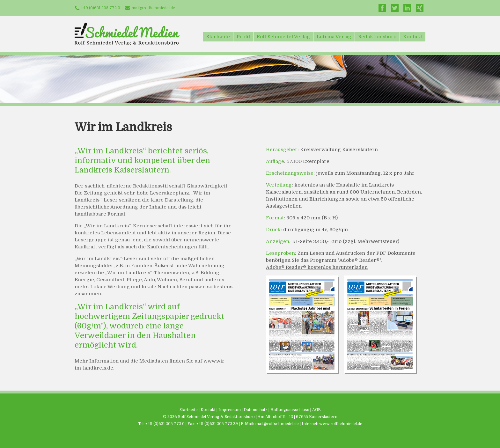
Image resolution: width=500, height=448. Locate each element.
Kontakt (413, 37)
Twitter (395, 8)
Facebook (382, 8)
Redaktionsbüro (377, 37)
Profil (243, 37)
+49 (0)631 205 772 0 (101, 8)
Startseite (218, 37)
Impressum (230, 410)
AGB (316, 410)
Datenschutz (256, 410)
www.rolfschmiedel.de (341, 424)
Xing (420, 8)
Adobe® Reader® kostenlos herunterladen (317, 267)
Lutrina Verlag (334, 37)
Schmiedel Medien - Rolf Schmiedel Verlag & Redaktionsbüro (127, 34)
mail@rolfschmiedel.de (153, 8)
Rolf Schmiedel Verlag (283, 37)
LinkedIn (407, 8)
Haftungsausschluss (290, 410)
